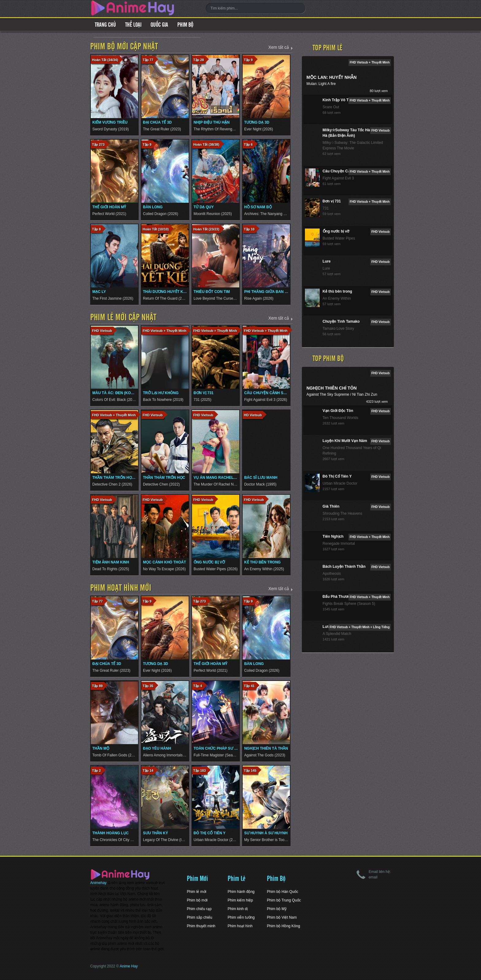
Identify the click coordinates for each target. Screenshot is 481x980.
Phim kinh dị (238, 909)
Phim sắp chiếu (200, 917)
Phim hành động (241, 892)
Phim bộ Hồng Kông (283, 926)
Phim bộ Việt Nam (282, 917)
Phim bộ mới (197, 900)
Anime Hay (129, 966)
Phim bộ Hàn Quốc (283, 892)
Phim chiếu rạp (199, 909)
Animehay (98, 883)
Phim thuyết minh (201, 926)
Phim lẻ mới (196, 892)
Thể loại (133, 25)
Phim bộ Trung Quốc (284, 900)
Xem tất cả (279, 47)
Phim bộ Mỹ (277, 909)
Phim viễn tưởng (241, 917)
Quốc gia (159, 25)
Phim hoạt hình (240, 926)
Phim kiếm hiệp (240, 900)
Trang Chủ (105, 25)
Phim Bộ (185, 25)
